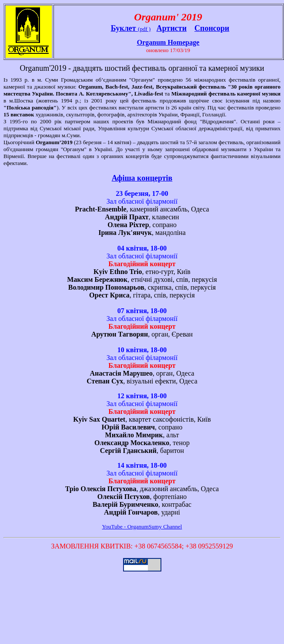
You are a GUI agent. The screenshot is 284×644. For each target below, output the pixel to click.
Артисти (172, 28)
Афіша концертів (142, 178)
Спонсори (212, 28)
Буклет (124, 28)
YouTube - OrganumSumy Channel (142, 527)
